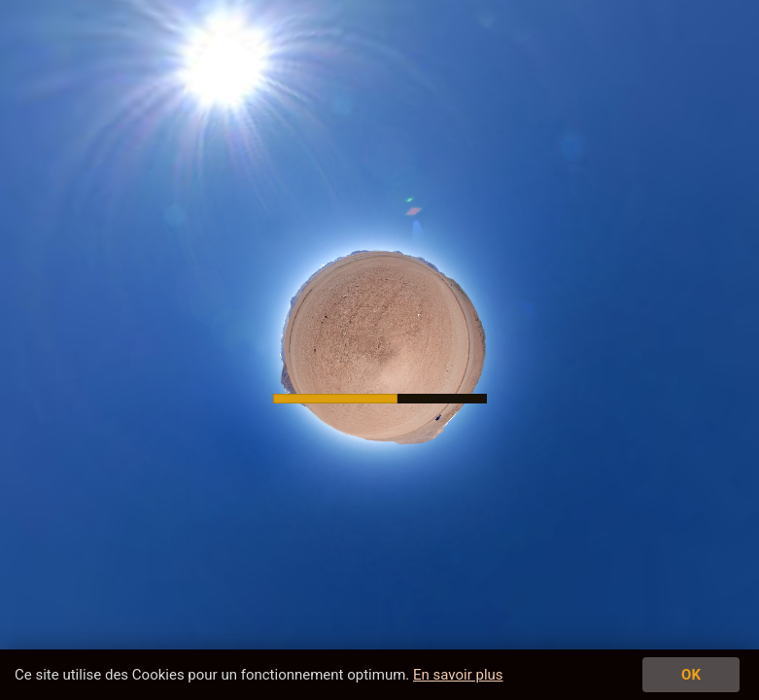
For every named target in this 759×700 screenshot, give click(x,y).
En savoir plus (458, 675)
